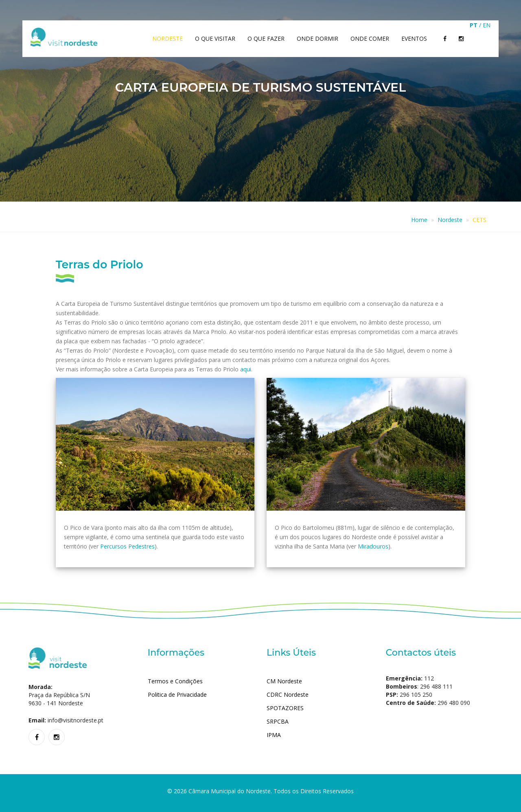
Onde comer (370, 38)
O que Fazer (266, 38)
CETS (479, 220)
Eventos (414, 38)
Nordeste (167, 38)
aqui (246, 369)
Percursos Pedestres (127, 546)
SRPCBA (278, 721)
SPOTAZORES (285, 708)
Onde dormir (317, 38)
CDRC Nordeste (288, 695)
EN (487, 25)
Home (419, 220)
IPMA (274, 735)
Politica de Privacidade (177, 695)
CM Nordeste (284, 681)
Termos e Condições (175, 681)
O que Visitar (215, 38)
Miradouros (373, 546)
